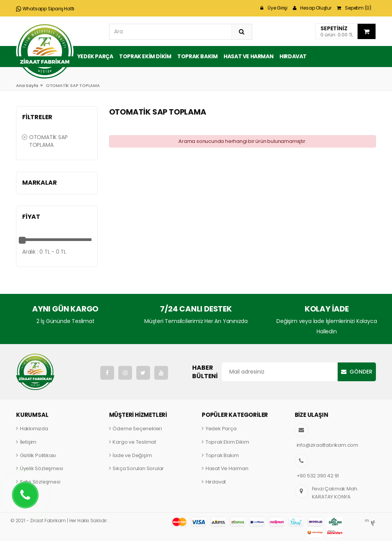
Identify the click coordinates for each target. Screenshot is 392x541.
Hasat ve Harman (248, 56)
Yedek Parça (95, 56)
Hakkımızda (34, 429)
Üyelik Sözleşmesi (42, 468)
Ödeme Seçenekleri (137, 429)
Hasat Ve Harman (227, 468)
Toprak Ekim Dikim (145, 56)
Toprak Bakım (197, 56)
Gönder (361, 372)
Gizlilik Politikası (38, 455)
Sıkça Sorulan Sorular (138, 468)
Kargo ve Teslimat (134, 442)
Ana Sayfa (27, 85)
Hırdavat (293, 56)
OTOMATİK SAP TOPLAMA (45, 141)
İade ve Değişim (132, 455)
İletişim (28, 442)
